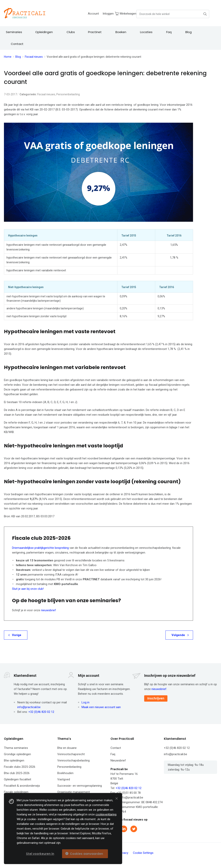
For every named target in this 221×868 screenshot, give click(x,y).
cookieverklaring (106, 814)
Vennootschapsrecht (71, 754)
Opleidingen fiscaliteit (18, 779)
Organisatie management (74, 792)
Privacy (124, 853)
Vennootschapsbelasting (73, 760)
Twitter (134, 829)
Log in (85, 702)
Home (8, 57)
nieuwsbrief (48, 610)
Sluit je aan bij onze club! (28, 589)
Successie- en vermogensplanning (80, 786)
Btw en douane (67, 748)
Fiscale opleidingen (16, 792)
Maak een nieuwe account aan (101, 707)
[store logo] (25, 13)
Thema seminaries (16, 748)
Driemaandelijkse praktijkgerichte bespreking (40, 548)
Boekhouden (65, 773)
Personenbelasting (68, 94)
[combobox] (173, 14)
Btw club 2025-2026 (17, 773)
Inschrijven (156, 698)
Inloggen (108, 14)
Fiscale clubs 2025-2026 (20, 767)
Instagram (144, 829)
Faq (113, 754)
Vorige (17, 635)
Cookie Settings (143, 853)
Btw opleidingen (14, 760)
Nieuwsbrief (118, 760)
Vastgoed (64, 779)
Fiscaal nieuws (34, 57)
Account (93, 14)
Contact (116, 748)
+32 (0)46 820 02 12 (41, 712)
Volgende (178, 635)
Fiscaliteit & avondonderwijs (22, 786)
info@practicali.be (29, 707)
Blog (18, 57)
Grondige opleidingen (17, 754)
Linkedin (124, 829)
